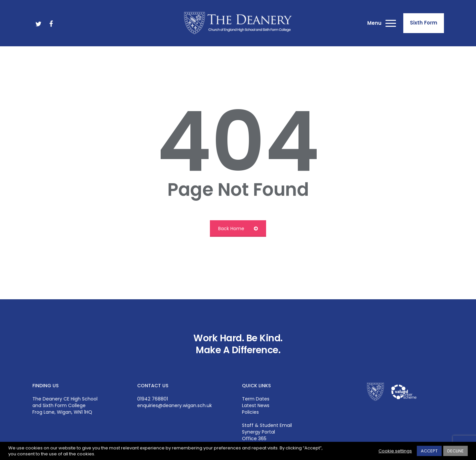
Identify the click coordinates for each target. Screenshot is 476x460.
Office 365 (254, 439)
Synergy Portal (258, 432)
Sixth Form (424, 23)
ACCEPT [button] (429, 451)
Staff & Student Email (267, 425)
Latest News (256, 405)
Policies (250, 412)
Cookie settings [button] (395, 451)
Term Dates (256, 399)
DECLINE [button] (456, 451)
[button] (391, 23)
